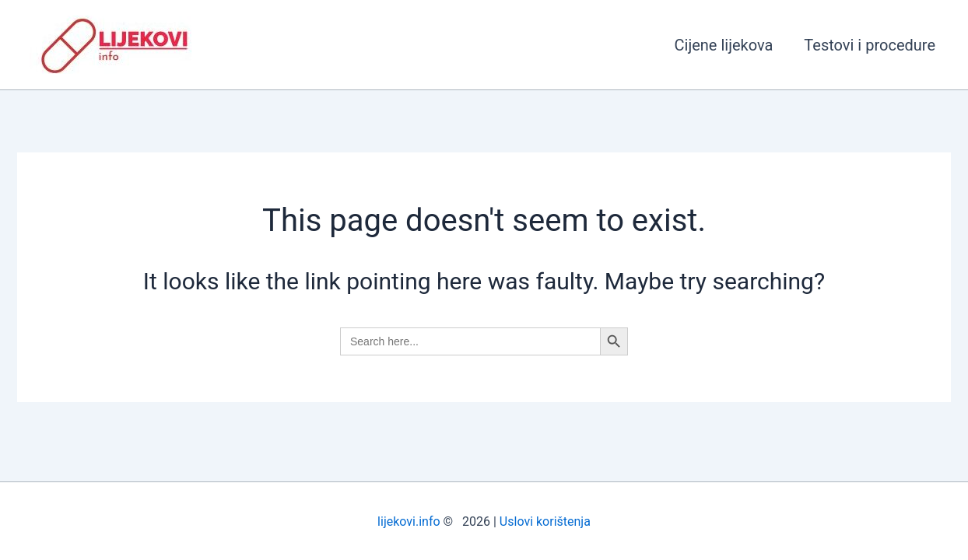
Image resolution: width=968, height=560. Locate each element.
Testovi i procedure (870, 45)
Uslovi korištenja (545, 521)
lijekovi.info (409, 521)
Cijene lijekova (724, 45)
